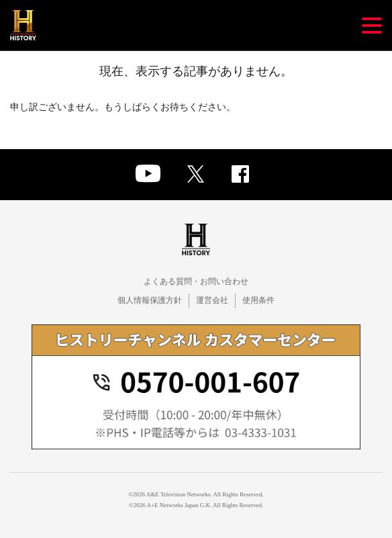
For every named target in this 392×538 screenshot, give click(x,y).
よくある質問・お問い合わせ (196, 281)
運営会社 (212, 300)
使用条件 (258, 300)
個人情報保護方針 (150, 300)
